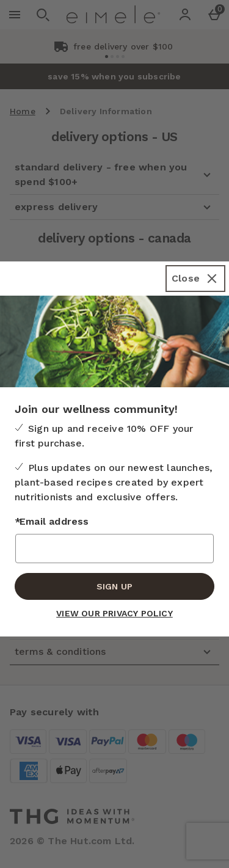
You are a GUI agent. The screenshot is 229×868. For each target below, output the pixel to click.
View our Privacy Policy (114, 613)
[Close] (195, 279)
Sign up (114, 586)
